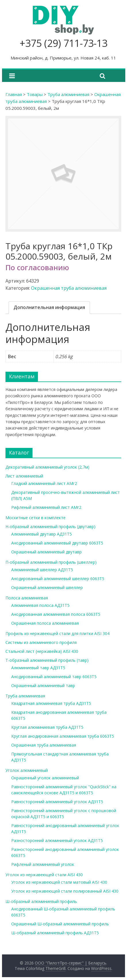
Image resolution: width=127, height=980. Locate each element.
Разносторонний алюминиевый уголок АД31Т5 (57, 840)
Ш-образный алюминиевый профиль (41, 901)
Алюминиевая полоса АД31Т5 (40, 605)
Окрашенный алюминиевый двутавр (46, 552)
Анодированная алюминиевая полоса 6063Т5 (56, 614)
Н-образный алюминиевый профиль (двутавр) (50, 527)
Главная (14, 94)
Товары (35, 94)
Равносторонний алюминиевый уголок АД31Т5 (57, 802)
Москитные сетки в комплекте (35, 518)
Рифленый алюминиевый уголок (43, 864)
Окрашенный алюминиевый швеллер (47, 587)
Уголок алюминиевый (27, 770)
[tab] (49, 308)
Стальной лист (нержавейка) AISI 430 (42, 651)
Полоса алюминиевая (27, 598)
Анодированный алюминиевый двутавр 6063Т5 (57, 543)
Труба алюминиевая (68, 94)
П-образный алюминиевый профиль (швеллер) (51, 562)
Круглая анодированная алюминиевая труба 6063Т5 (63, 736)
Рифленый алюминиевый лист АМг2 (46, 507)
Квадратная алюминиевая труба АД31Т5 (51, 703)
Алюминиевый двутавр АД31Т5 (42, 534)
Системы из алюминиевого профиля (41, 642)
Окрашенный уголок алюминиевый (45, 778)
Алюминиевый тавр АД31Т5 (38, 668)
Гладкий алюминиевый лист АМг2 (44, 483)
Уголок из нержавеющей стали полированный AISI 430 (65, 891)
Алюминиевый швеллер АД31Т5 (42, 570)
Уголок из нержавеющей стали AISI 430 (44, 875)
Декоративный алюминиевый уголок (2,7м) (47, 467)
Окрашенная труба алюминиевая (69, 288)
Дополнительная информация (49, 307)
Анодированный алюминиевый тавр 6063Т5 (54, 677)
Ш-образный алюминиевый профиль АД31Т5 (55, 933)
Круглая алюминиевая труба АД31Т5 (47, 727)
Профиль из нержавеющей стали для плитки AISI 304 (57, 633)
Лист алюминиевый (24, 476)
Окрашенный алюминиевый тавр (43, 685)
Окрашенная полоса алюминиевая (45, 623)
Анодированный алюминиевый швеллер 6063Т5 (58, 579)
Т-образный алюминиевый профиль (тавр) (47, 660)
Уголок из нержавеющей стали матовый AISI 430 (59, 882)
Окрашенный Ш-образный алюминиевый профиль (60, 924)
